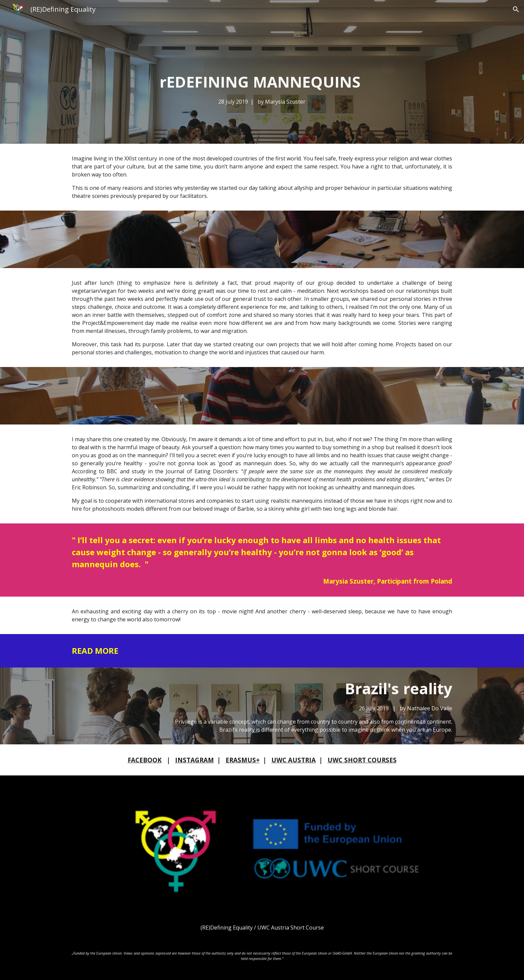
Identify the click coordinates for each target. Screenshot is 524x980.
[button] (516, 9)
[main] (262, 89)
